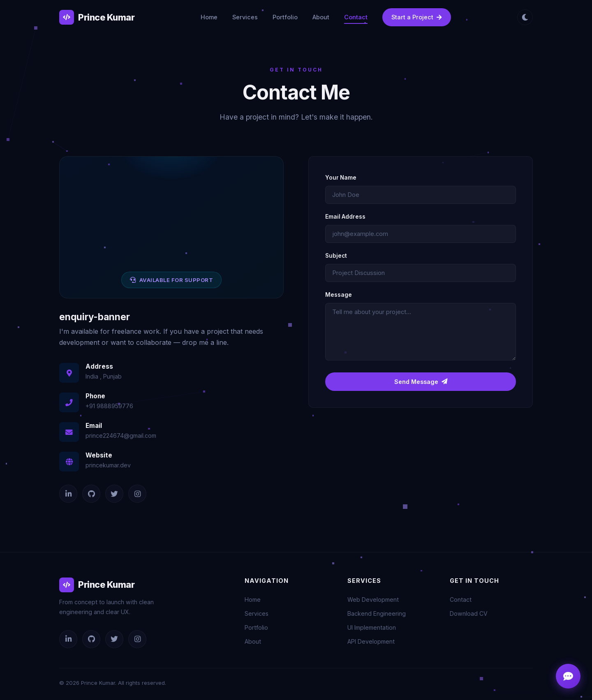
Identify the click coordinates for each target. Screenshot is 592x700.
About (321, 17)
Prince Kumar (97, 17)
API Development (371, 641)
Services (245, 17)
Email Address (345, 217)
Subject (336, 256)
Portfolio (285, 17)
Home (209, 17)
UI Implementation (372, 627)
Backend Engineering (377, 613)
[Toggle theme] (525, 17)
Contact (356, 17)
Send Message (421, 382)
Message (339, 295)
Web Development (373, 600)
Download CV (469, 613)
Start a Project (417, 17)
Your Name (341, 178)
